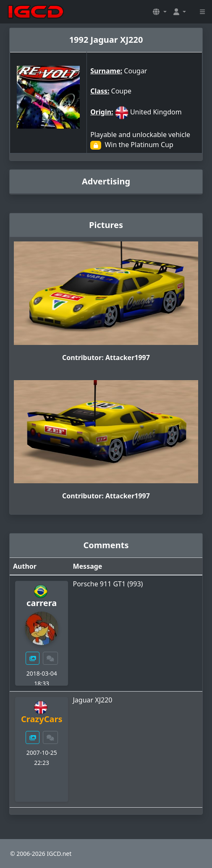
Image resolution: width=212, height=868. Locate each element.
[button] (160, 12)
